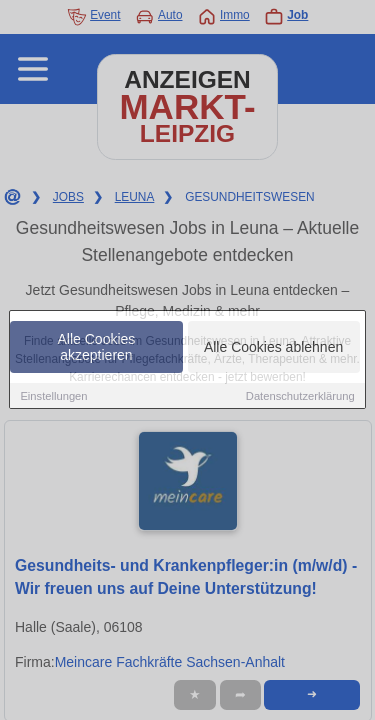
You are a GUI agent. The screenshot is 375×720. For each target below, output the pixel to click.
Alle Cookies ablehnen (273, 348)
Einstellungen (53, 397)
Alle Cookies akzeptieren (97, 348)
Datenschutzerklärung (300, 397)
